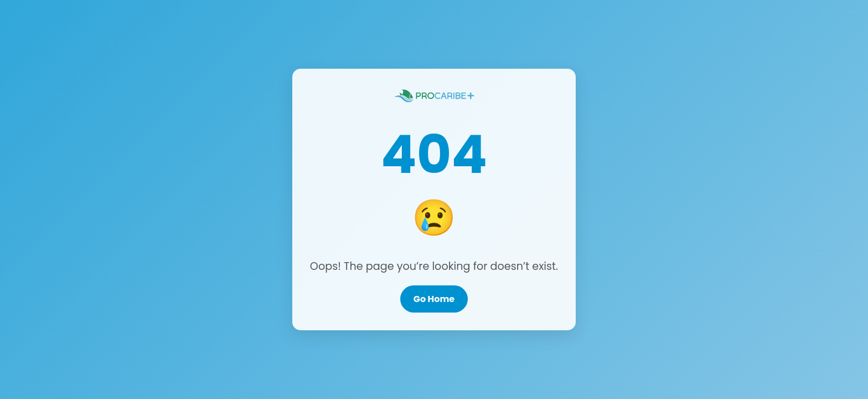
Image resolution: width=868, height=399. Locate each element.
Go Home (434, 299)
